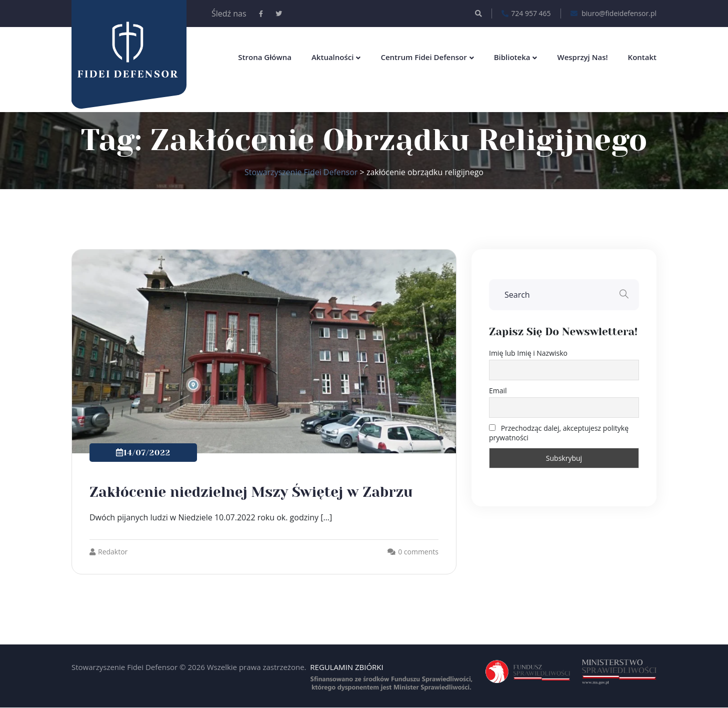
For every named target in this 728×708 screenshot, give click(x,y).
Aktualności (332, 57)
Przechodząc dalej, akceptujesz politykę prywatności (559, 433)
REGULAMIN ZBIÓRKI (346, 667)
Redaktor (108, 552)
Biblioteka (512, 57)
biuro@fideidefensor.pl (613, 14)
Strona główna (265, 57)
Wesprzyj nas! (582, 57)
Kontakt (642, 57)
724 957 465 (526, 14)
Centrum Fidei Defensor (423, 57)
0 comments (418, 552)
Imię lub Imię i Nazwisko (528, 353)
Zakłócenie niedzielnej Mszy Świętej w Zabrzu (251, 492)
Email (498, 391)
